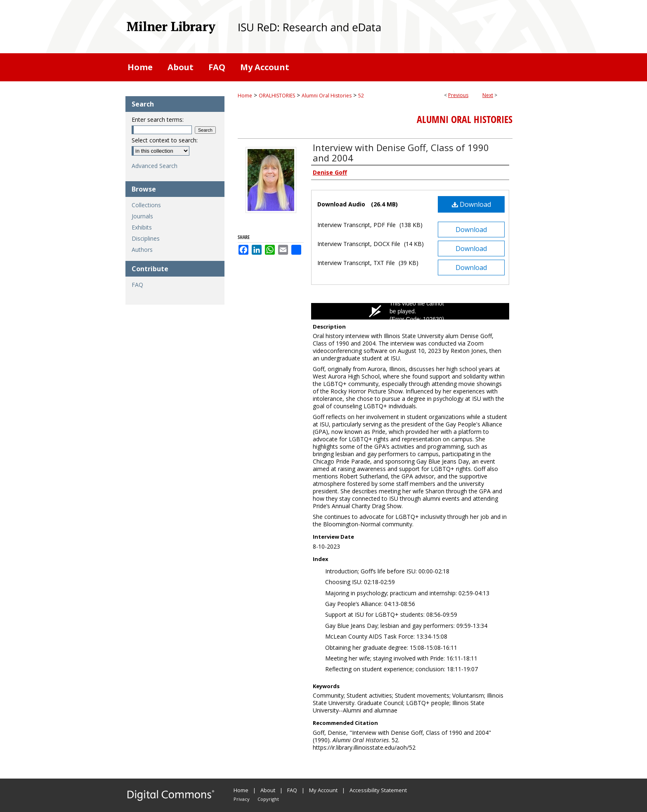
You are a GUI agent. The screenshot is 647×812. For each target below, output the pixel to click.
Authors (142, 250)
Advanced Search (155, 166)
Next (488, 95)
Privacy (242, 799)
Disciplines (146, 238)
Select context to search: (165, 140)
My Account (323, 790)
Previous (458, 95)
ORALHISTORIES (277, 96)
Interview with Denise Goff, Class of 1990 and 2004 (401, 153)
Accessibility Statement (378, 790)
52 (361, 96)
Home (245, 96)
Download (471, 204)
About (268, 790)
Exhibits (142, 227)
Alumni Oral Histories (327, 96)
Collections (146, 205)
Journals (142, 216)
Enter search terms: (158, 120)
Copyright (268, 799)
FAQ (137, 285)
